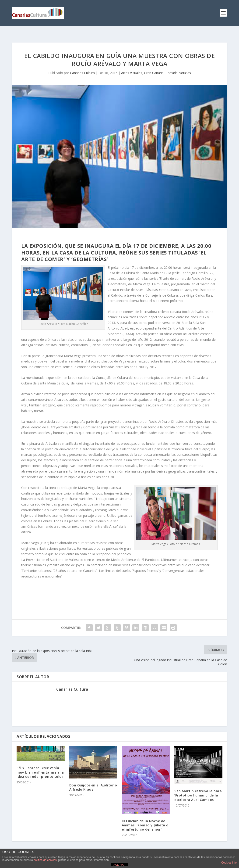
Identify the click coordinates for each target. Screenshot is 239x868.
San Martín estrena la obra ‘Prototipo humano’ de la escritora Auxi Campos (198, 788)
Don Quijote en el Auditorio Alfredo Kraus (93, 780)
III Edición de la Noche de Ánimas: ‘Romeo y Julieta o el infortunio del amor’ (145, 818)
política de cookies (45, 860)
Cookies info (229, 863)
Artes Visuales (132, 65)
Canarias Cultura (82, 65)
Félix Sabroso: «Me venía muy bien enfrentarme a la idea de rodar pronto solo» (40, 765)
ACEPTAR (119, 865)
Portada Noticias (178, 65)
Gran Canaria (154, 65)
